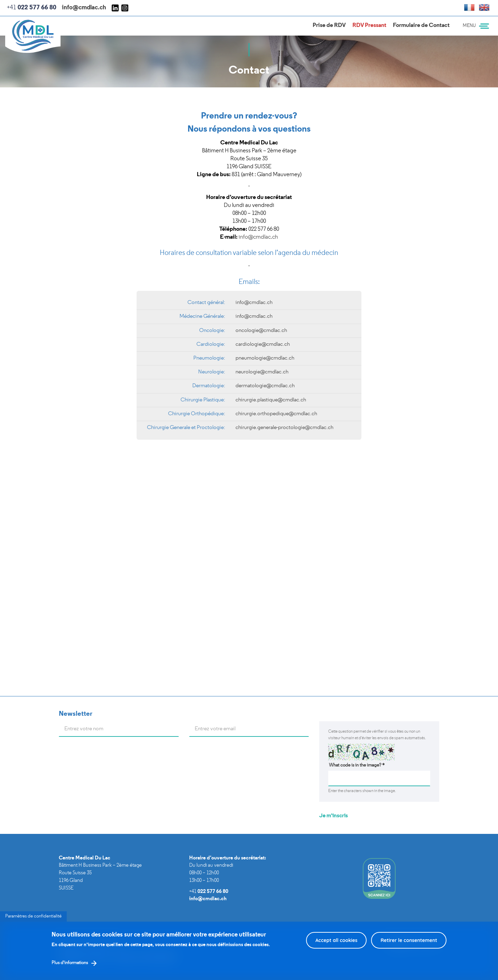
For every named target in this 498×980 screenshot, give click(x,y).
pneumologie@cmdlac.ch (265, 358)
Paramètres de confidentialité (33, 916)
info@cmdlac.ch (84, 8)
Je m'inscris (334, 816)
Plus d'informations (70, 963)
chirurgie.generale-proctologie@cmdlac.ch (284, 428)
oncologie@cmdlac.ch (261, 331)
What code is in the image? (357, 765)
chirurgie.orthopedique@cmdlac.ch (276, 414)
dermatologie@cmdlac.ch (265, 386)
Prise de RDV (329, 25)
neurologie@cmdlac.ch (262, 372)
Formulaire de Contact (421, 25)
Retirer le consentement (409, 940)
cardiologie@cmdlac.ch (263, 344)
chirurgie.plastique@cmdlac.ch (271, 400)
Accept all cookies (336, 940)
